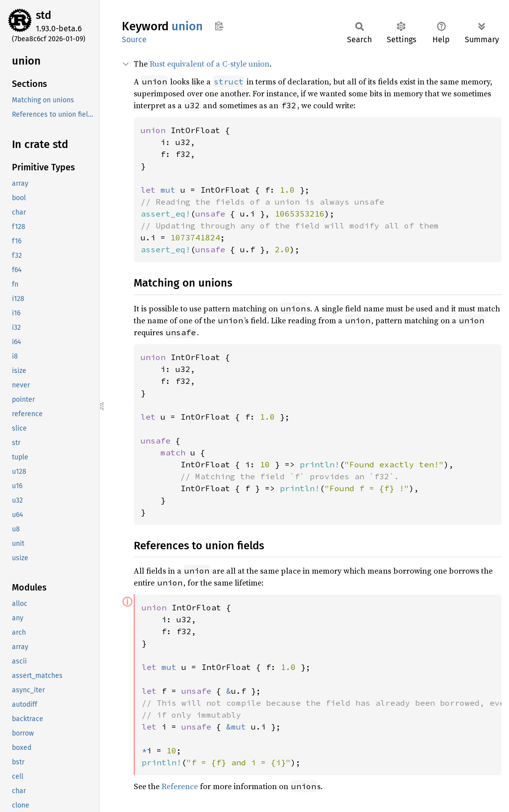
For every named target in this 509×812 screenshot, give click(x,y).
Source (134, 39)
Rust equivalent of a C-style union (210, 64)
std (43, 15)
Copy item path (219, 26)
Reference (180, 786)
